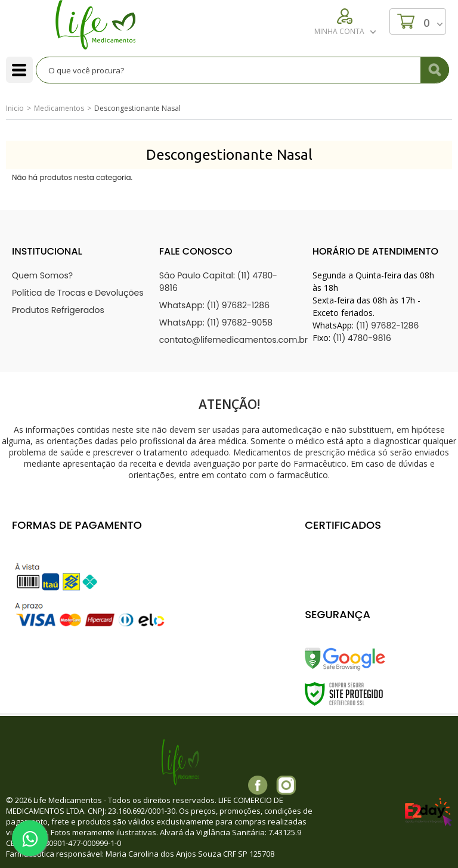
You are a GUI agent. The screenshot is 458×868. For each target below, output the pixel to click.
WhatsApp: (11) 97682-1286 (214, 305)
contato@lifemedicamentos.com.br (233, 340)
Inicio (15, 108)
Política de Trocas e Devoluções (78, 293)
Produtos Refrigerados (58, 310)
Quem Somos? (42, 275)
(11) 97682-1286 (388, 325)
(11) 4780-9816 (362, 338)
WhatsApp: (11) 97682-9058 (216, 323)
